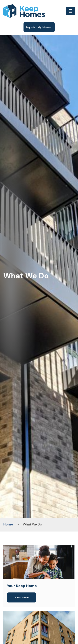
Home (8, 524)
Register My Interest (39, 27)
